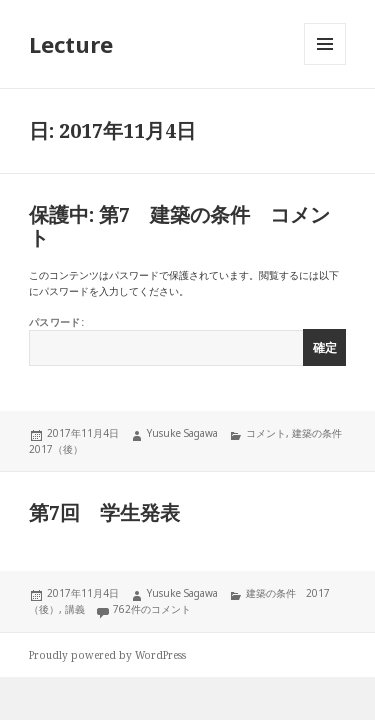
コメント (266, 433)
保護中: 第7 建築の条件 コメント (179, 226)
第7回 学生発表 (104, 512)
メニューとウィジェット (325, 64)
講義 (75, 609)
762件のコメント (152, 609)
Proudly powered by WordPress (107, 655)
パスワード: (187, 340)
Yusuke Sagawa (182, 433)
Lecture (71, 44)
